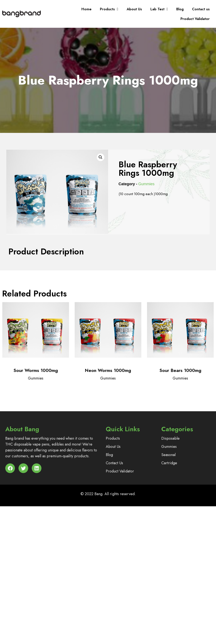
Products (109, 9)
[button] (101, 157)
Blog (180, 9)
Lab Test (159, 9)
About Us (134, 9)
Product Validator (195, 19)
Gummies (146, 184)
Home (86, 9)
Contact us (201, 9)
